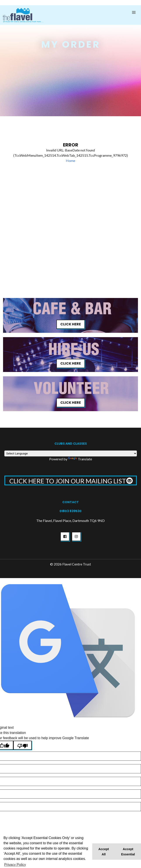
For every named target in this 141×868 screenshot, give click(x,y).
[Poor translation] (23, 745)
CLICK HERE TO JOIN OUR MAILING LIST (71, 481)
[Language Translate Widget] (71, 453)
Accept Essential (128, 852)
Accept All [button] (104, 852)
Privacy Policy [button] (15, 865)
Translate (80, 459)
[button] (134, 12)
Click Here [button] (71, 324)
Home (70, 161)
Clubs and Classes (71, 444)
